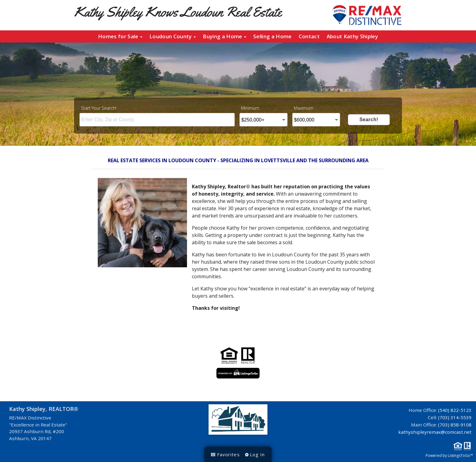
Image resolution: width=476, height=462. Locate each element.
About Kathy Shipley (352, 36)
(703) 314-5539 (455, 417)
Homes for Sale (120, 36)
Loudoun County (173, 36)
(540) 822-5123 (455, 410)
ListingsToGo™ (460, 455)
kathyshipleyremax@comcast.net (435, 432)
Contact (309, 36)
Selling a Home (272, 36)
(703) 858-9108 (455, 425)
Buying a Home (224, 36)
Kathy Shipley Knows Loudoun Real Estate (178, 12)
